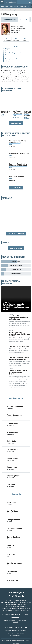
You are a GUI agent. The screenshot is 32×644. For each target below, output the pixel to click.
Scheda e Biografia (10, 20)
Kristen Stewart (13, 432)
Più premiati (14, 6)
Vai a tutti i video (16, 248)
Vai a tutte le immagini (16, 234)
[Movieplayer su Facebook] (9, 596)
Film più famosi (9, 51)
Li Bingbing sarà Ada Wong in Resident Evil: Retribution (19, 359)
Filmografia (23, 20)
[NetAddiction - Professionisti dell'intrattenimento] (20, 627)
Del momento (24, 6)
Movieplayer (5, 10)
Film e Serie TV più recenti (13, 53)
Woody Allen (12, 572)
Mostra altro (16, 123)
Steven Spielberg (14, 537)
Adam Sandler (13, 580)
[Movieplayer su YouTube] (19, 596)
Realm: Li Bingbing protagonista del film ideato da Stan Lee (19, 334)
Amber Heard (12, 467)
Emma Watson (13, 450)
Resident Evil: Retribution (6, 112)
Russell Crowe (13, 424)
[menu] (2, 2)
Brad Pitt (10, 546)
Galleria (7, 55)
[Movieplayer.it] (11, 2)
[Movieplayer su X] (13, 596)
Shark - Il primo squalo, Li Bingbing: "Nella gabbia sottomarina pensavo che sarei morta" (16, 307)
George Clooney (13, 520)
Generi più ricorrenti (11, 59)
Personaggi (13, 10)
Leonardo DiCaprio (14, 528)
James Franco (13, 458)
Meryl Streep (12, 502)
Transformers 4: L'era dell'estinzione (18, 112)
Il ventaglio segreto (16, 176)
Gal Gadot (11, 485)
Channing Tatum (14, 476)
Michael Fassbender (15, 406)
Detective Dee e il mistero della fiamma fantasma (19, 165)
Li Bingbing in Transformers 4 (19, 347)
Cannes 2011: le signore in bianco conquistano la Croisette (18, 372)
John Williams (13, 511)
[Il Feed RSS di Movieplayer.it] (23, 596)
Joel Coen (11, 554)
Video (7, 57)
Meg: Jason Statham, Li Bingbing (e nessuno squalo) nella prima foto (19, 318)
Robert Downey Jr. (14, 415)
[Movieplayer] (16, 593)
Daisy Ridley (12, 441)
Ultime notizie (9, 61)
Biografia (8, 49)
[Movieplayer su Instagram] (16, 596)
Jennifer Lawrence (14, 563)
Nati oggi (4, 6)
